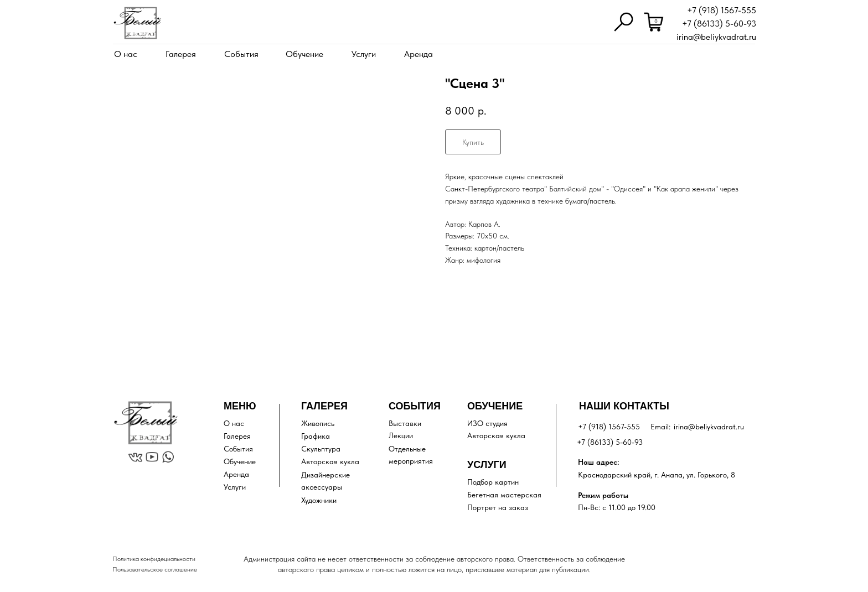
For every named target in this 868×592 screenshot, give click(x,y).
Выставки (405, 423)
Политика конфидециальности (154, 559)
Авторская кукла (330, 461)
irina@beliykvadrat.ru (716, 37)
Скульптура (321, 449)
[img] (137, 23)
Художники (319, 500)
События (241, 54)
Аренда (418, 54)
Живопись (318, 423)
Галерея (181, 54)
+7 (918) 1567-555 (722, 10)
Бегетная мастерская (504, 495)
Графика (316, 436)
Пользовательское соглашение (155, 569)
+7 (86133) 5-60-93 (719, 24)
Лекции (401, 435)
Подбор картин (493, 482)
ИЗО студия (487, 423)
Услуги (364, 54)
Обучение (304, 54)
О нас (126, 54)
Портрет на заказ (498, 507)
